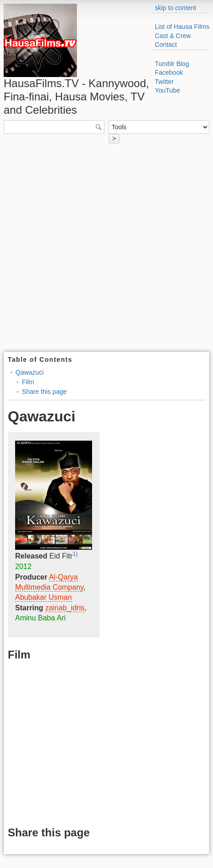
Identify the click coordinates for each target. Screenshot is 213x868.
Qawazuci (30, 372)
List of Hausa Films (182, 27)
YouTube (167, 90)
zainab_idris (65, 608)
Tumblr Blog (172, 64)
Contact (166, 44)
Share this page (44, 392)
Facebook (169, 72)
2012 (23, 567)
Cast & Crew (173, 36)
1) (75, 554)
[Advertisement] (106, 251)
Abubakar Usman (44, 597)
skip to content (175, 8)
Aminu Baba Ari (40, 618)
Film (28, 382)
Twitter (164, 82)
